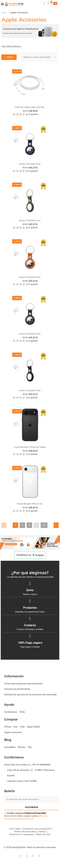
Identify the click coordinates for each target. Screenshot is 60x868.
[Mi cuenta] (48, 3)
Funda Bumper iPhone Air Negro (30, 447)
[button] (44, 3)
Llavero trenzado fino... (30, 164)
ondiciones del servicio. (24, 819)
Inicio (4, 13)
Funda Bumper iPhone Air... (30, 504)
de (35, 813)
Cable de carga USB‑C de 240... (30, 107)
